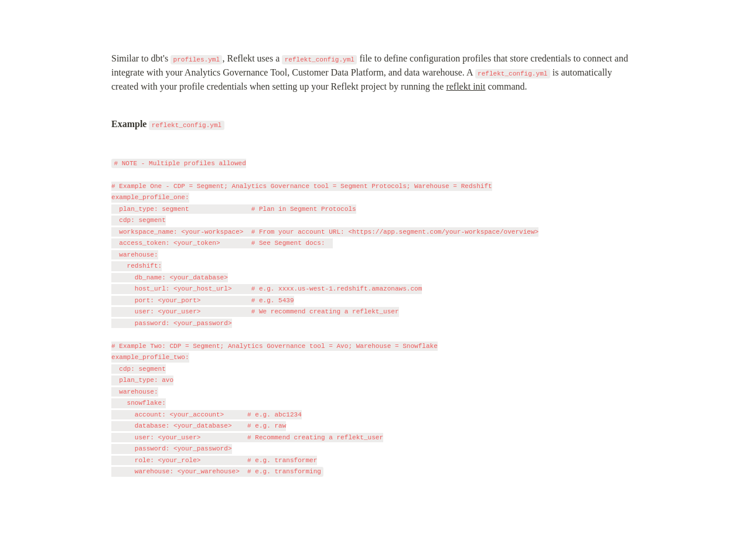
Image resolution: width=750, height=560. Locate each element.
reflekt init (466, 86)
